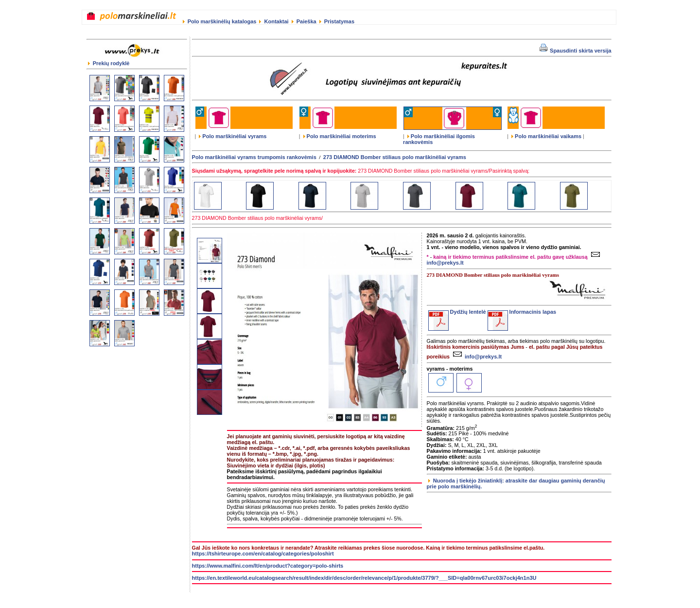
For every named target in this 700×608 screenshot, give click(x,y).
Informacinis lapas (522, 312)
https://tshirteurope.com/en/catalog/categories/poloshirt (263, 554)
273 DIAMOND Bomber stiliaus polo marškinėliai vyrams (395, 157)
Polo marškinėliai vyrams (233, 136)
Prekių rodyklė (109, 63)
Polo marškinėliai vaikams (546, 136)
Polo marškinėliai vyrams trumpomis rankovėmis (254, 157)
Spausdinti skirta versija (576, 51)
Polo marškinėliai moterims (340, 136)
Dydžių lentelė (457, 312)
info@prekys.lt (476, 357)
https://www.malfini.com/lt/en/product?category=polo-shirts (268, 566)
